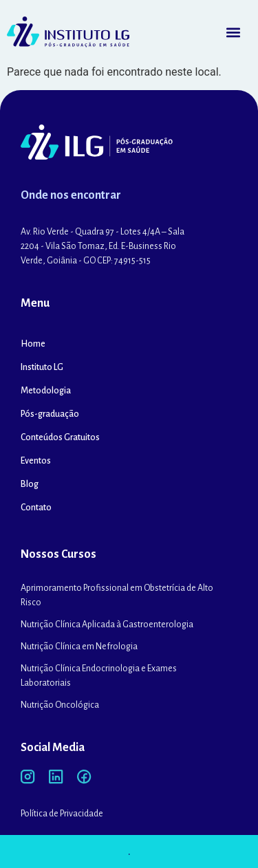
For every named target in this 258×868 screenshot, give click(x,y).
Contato (36, 508)
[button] (233, 32)
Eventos (36, 461)
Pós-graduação (50, 414)
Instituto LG (42, 367)
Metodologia (46, 391)
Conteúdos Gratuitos (60, 437)
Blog (30, 484)
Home (33, 344)
